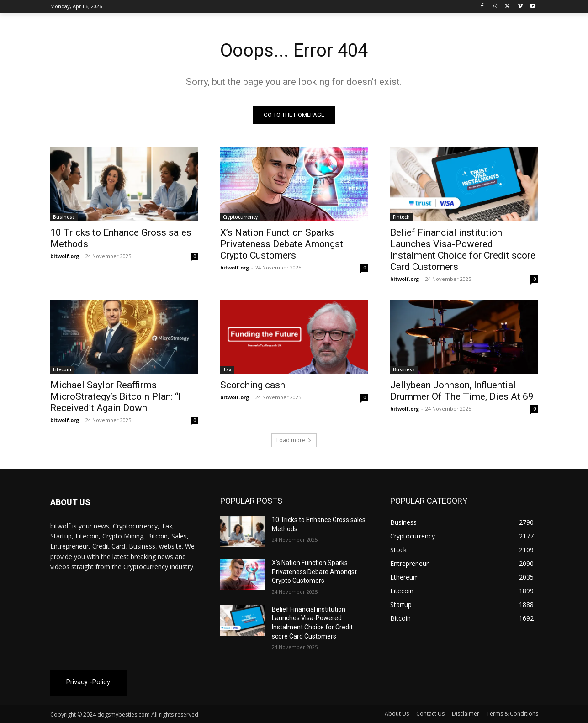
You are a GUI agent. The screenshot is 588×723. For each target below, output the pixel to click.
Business (64, 217)
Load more (294, 440)
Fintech (401, 217)
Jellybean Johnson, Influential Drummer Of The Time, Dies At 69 (462, 391)
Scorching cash (253, 385)
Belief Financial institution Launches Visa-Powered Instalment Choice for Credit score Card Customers (463, 250)
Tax (227, 369)
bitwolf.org (65, 256)
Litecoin (62, 369)
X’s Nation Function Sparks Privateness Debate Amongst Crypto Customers (282, 244)
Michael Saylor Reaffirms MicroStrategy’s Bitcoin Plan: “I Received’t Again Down (116, 396)
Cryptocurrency (240, 217)
